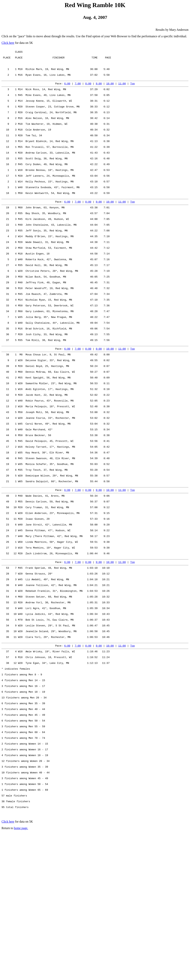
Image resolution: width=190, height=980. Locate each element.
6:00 (67, 90)
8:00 (88, 90)
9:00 (99, 90)
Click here (8, 43)
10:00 (110, 90)
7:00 (78, 90)
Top (132, 90)
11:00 (122, 90)
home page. (21, 975)
